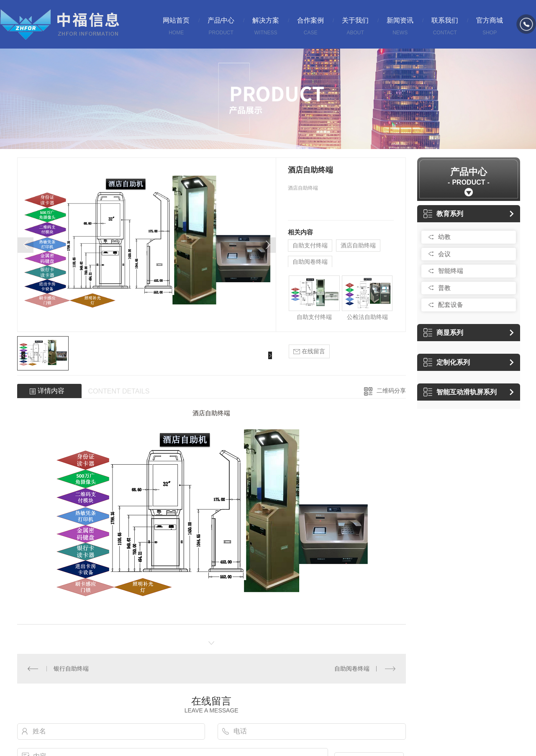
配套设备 (451, 305)
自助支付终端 (310, 245)
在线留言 (309, 351)
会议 (444, 254)
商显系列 (443, 333)
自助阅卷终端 (310, 262)
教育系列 (443, 214)
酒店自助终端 (358, 245)
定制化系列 (447, 362)
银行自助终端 (71, 669)
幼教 (444, 237)
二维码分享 (391, 391)
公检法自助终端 (367, 317)
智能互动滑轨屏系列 (460, 392)
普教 (444, 288)
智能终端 (451, 271)
